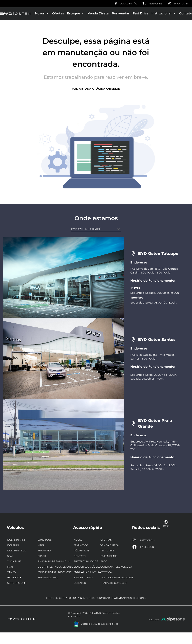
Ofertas (58, 13)
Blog (104, 561)
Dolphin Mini (16, 540)
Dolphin (13, 545)
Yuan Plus (14, 561)
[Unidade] (96, 229)
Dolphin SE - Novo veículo (55, 567)
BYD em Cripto (83, 578)
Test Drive (141, 13)
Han (10, 567)
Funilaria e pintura (87, 572)
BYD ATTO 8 (14, 578)
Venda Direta (98, 13)
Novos (78, 540)
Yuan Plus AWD (48, 578)
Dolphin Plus (17, 551)
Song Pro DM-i (17, 583)
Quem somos (109, 556)
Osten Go (80, 583)
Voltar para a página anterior (96, 89)
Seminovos (81, 545)
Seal (10, 556)
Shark (42, 556)
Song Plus (45, 540)
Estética (106, 572)
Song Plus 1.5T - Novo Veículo (57, 572)
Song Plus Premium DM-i (54, 561)
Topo (164, 524)
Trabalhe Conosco (113, 583)
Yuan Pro (44, 551)
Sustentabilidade (86, 561)
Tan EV (12, 572)
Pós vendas (121, 13)
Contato (186, 13)
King (41, 545)
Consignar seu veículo (116, 567)
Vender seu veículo (87, 567)
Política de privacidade (117, 578)
